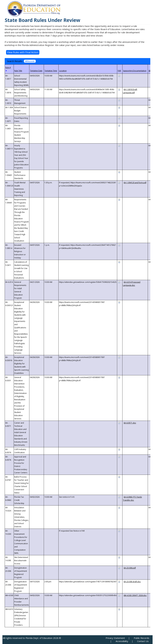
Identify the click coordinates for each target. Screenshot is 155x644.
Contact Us (143, 641)
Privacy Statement (115, 638)
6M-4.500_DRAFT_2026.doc (135, 595)
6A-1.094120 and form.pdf (135, 183)
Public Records (142, 638)
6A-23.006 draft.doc (132, 582)
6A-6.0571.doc (130, 423)
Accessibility (122, 641)
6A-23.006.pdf (130, 568)
